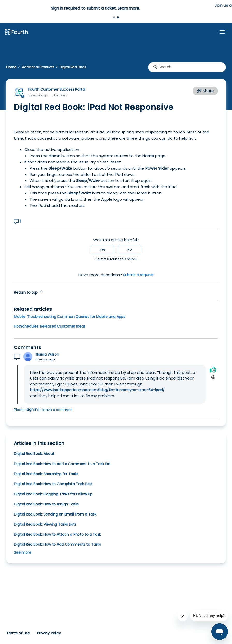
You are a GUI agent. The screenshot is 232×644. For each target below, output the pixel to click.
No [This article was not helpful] (129, 249)
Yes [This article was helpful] (103, 249)
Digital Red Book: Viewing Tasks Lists (45, 524)
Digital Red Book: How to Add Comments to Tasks (57, 544)
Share (205, 91)
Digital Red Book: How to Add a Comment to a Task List (62, 464)
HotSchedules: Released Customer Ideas (50, 326)
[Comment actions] (213, 377)
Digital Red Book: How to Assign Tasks (46, 504)
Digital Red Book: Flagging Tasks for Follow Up (53, 494)
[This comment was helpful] (213, 370)
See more (23, 552)
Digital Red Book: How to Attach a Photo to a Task (57, 534)
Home (11, 67)
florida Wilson (47, 355)
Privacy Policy (49, 633)
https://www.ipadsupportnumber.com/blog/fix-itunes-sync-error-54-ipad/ (97, 390)
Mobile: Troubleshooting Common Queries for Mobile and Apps (70, 317)
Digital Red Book (73, 67)
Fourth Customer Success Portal (57, 89)
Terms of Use (18, 633)
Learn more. (149, 8)
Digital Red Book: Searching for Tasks (46, 474)
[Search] (187, 67)
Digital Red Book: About (34, 454)
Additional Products (38, 67)
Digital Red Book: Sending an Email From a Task (55, 514)
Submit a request (138, 275)
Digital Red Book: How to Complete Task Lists (53, 484)
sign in (32, 410)
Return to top (29, 292)
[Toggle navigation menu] (222, 32)
